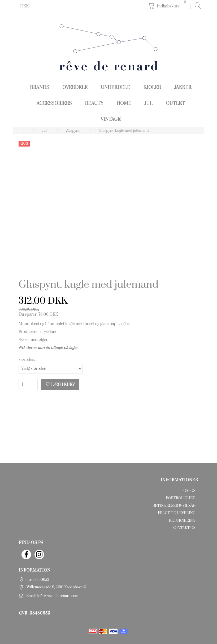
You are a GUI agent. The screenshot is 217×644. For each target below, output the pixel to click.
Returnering (182, 521)
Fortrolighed (181, 498)
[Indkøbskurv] (168, 6)
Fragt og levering (177, 513)
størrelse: (27, 360)
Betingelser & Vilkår (174, 506)
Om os (189, 491)
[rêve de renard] (108, 47)
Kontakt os (184, 528)
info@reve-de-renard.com (58, 596)
